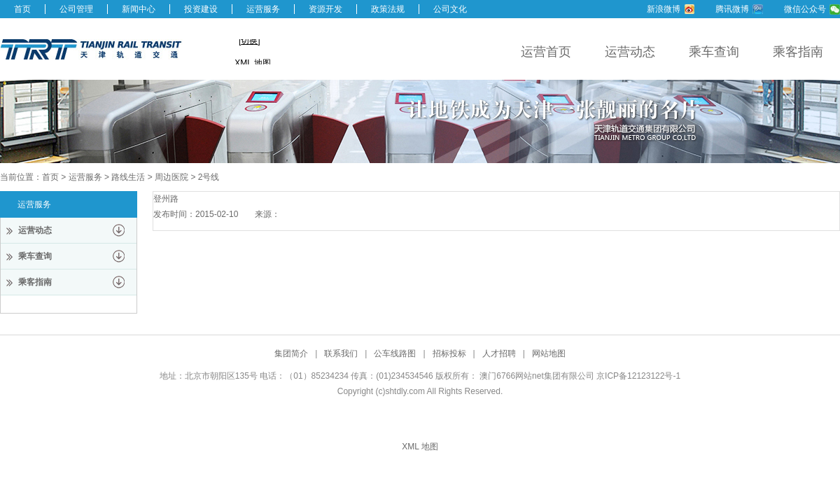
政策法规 (388, 9)
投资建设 (201, 9)
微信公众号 (805, 9)
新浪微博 (664, 9)
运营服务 (263, 9)
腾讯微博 (732, 9)
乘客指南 (798, 52)
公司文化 (450, 9)
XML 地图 (420, 447)
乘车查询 (714, 52)
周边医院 (171, 177)
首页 (22, 9)
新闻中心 (139, 9)
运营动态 (630, 52)
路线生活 (128, 177)
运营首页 (546, 52)
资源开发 (325, 9)
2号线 (209, 177)
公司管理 (76, 9)
